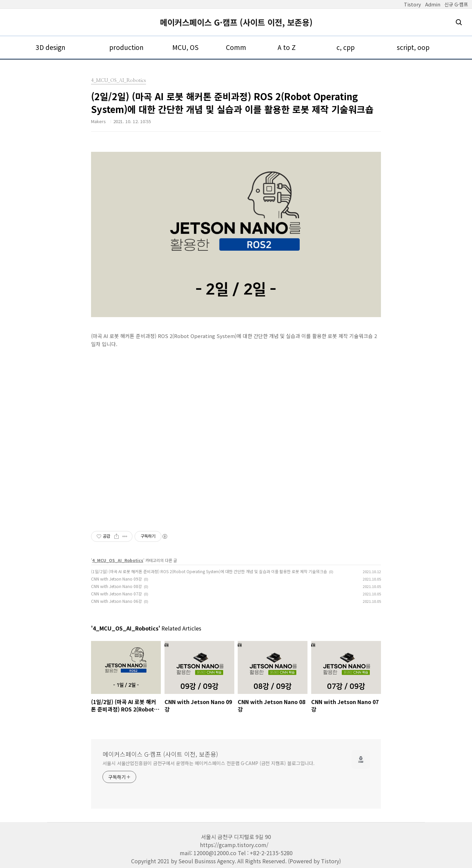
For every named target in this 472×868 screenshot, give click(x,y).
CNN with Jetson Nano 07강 (116, 594)
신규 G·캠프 (456, 4)
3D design (51, 47)
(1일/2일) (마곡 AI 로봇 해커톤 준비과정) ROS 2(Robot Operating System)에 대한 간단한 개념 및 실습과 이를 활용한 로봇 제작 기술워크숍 (209, 571)
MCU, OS (185, 47)
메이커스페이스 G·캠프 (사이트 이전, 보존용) (236, 22)
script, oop (413, 47)
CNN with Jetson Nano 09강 (116, 579)
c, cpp (346, 47)
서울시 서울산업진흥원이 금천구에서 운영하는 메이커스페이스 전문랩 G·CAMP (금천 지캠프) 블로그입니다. (209, 763)
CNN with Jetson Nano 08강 (116, 586)
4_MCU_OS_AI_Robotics (118, 560)
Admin (433, 4)
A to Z (287, 47)
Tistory (412, 4)
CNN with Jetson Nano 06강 (116, 601)
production (126, 47)
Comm (236, 47)
